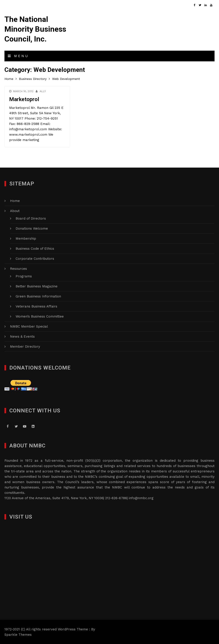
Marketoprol (24, 99)
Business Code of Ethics (35, 249)
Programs (24, 276)
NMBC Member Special (29, 326)
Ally (43, 91)
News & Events (22, 337)
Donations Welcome (32, 229)
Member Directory (25, 347)
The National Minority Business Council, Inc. (35, 29)
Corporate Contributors (35, 259)
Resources (18, 269)
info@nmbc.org (141, 498)
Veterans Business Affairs (36, 306)
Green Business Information (38, 296)
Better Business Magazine (37, 286)
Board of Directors (31, 218)
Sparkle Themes (18, 635)
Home (15, 201)
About (15, 211)
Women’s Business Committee (40, 316)
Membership (26, 239)
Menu (18, 56)
